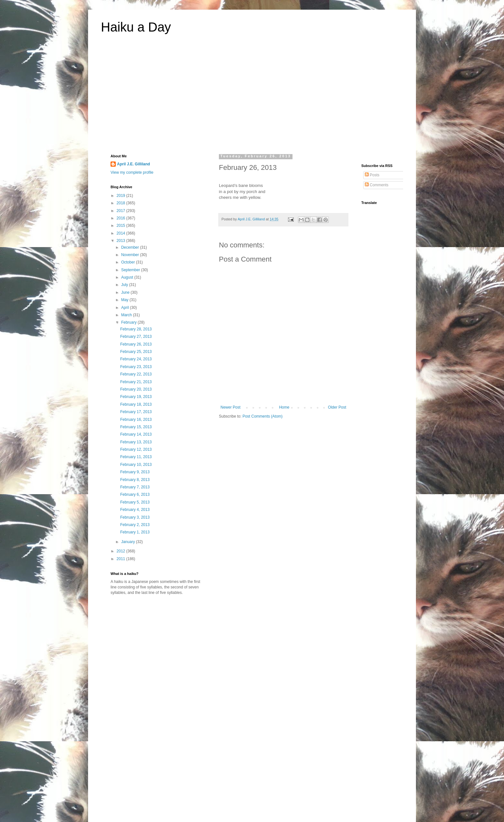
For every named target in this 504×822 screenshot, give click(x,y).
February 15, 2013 (136, 427)
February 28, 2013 (136, 329)
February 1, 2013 (135, 532)
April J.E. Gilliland (134, 164)
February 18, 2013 (136, 404)
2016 (122, 218)
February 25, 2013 (136, 352)
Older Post (337, 407)
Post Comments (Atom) (262, 416)
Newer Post (230, 407)
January (129, 542)
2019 (122, 196)
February (129, 322)
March (127, 315)
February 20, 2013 (136, 389)
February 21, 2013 (136, 382)
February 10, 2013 (136, 465)
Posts (372, 175)
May (125, 300)
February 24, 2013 (136, 359)
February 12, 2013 (136, 449)
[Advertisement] (252, 98)
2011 (122, 559)
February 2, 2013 (135, 525)
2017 (122, 211)
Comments (377, 185)
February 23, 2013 (136, 367)
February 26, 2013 (136, 344)
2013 (122, 241)
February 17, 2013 (136, 412)
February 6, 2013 (135, 494)
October (129, 262)
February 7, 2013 (135, 487)
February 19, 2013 (136, 397)
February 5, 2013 (135, 502)
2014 (122, 233)
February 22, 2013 (136, 374)
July (125, 285)
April (126, 308)
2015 (122, 226)
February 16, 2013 (136, 420)
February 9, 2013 (135, 472)
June (126, 292)
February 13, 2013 (136, 442)
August (128, 277)
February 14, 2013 (136, 434)
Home (284, 407)
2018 (122, 203)
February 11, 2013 (136, 457)
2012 (122, 551)
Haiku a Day (136, 27)
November (131, 255)
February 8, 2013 (135, 480)
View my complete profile (132, 172)
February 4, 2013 (135, 510)
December (131, 247)
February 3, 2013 (135, 517)
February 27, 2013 (136, 337)
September (131, 270)
